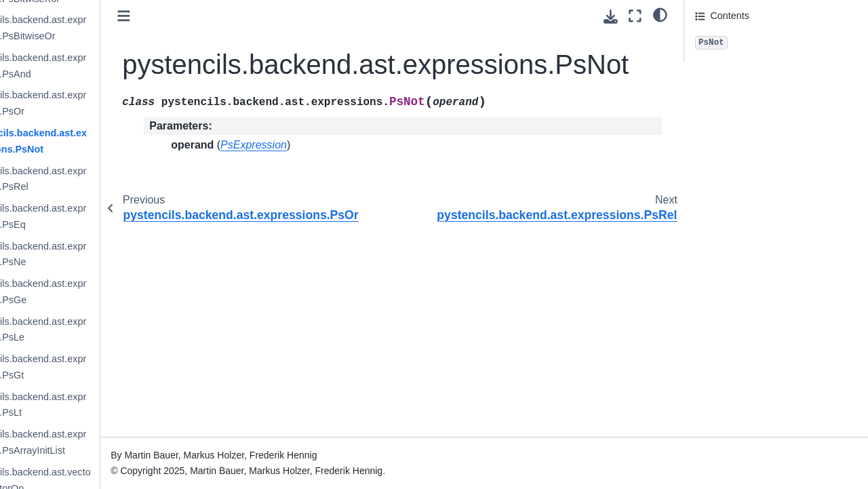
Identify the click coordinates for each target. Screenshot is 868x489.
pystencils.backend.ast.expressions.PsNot (100, 141)
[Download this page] (611, 17)
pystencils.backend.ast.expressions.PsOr (99, 103)
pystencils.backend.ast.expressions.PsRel (99, 179)
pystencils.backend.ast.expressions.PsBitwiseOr (99, 28)
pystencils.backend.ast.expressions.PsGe (99, 292)
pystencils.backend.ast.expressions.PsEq (99, 216)
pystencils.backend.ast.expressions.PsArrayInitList (99, 442)
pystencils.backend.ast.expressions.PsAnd (99, 66)
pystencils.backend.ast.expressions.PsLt (99, 405)
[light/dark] (660, 14)
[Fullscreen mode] (635, 16)
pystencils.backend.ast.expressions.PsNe (99, 254)
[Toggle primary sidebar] (197, 16)
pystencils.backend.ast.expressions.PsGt (99, 367)
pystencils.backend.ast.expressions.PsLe (99, 330)
